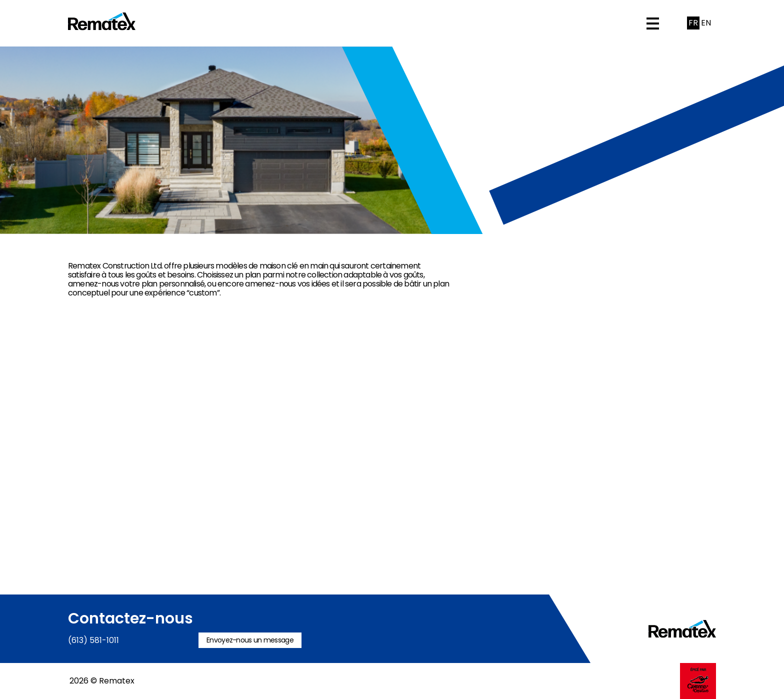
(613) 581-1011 (93, 640)
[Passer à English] (706, 23)
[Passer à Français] (693, 23)
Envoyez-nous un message (250, 640)
